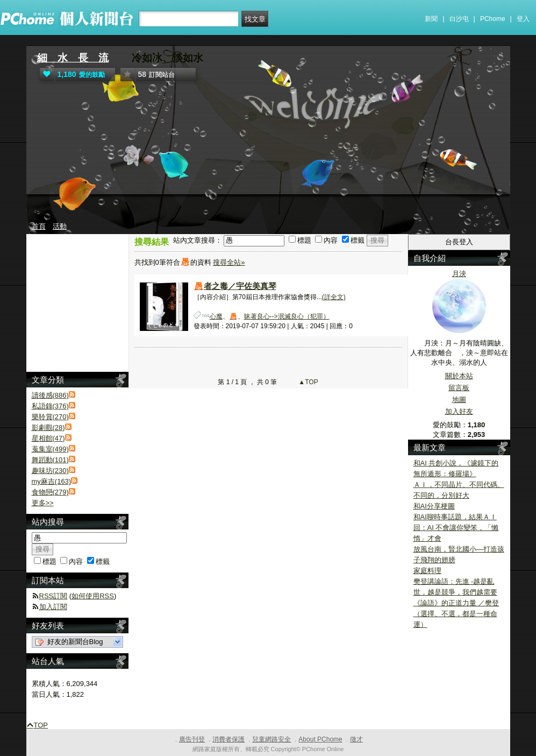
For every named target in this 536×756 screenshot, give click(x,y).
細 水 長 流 (73, 58)
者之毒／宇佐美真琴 (235, 286)
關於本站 (459, 376)
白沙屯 (459, 19)
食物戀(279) (50, 492)
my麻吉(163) (52, 481)
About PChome (320, 739)
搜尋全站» (229, 262)
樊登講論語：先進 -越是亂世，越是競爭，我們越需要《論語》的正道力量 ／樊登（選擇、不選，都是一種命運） (456, 603)
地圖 (459, 400)
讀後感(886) (50, 395)
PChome (493, 19)
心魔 (216, 316)
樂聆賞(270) (50, 417)
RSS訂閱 (53, 596)
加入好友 (459, 411)
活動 (60, 226)
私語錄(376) (50, 406)
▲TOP (308, 382)
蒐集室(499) (50, 449)
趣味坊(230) (50, 471)
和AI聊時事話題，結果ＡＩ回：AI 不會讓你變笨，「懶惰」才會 (456, 528)
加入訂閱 (53, 607)
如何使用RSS (93, 596)
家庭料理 (427, 571)
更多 (43, 503)
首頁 (39, 226)
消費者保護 (228, 739)
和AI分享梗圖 (434, 506)
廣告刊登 (192, 739)
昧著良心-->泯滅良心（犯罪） (287, 316)
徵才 (356, 739)
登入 (523, 19)
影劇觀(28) (48, 428)
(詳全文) (334, 297)
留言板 (459, 388)
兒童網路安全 (271, 739)
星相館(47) (48, 438)
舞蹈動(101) (50, 460)
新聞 (431, 19)
